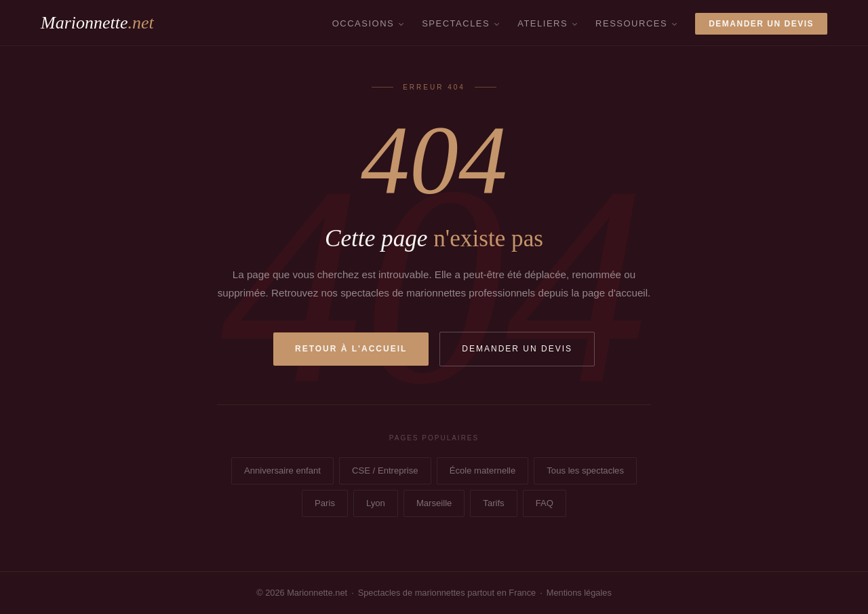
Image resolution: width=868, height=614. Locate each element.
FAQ (545, 503)
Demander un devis (761, 24)
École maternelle (483, 471)
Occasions (363, 23)
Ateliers (542, 23)
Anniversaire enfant (282, 471)
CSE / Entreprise (385, 471)
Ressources (631, 23)
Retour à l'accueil (351, 349)
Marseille (434, 503)
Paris (325, 503)
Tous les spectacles (585, 471)
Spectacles (456, 23)
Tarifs (493, 503)
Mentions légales (579, 593)
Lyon (376, 503)
